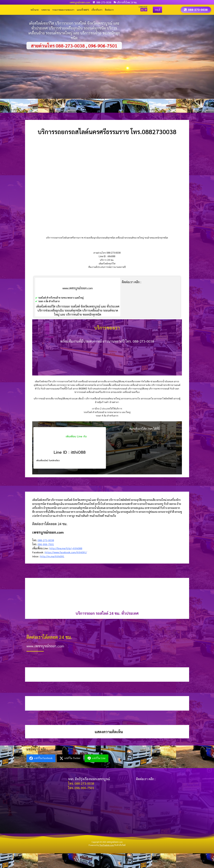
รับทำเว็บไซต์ (120, 845)
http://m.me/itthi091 (52, 556)
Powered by (101, 845)
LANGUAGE (143, 7)
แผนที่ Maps (83, 10)
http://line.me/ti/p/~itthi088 (66, 548)
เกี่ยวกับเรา (97, 10)
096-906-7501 (46, 544)
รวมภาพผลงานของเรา (63, 10)
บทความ (46, 10)
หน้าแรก (35, 10)
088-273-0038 (46, 540)
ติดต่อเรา (109, 10)
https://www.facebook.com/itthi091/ (66, 552)
